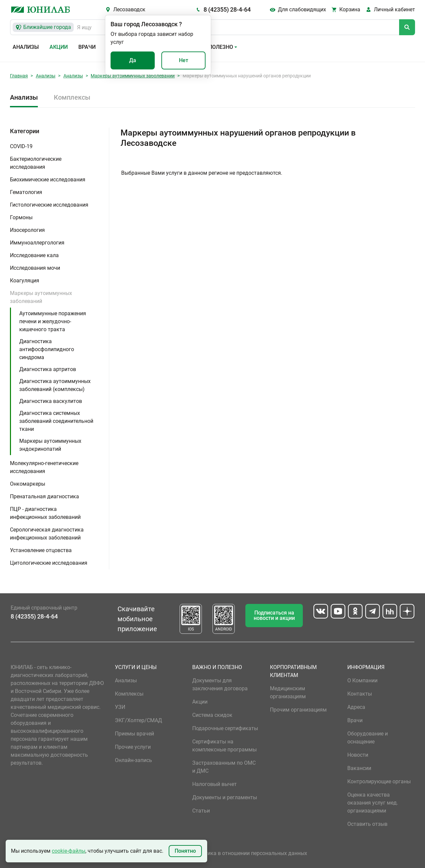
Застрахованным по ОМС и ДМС (224, 767)
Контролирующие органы (379, 781)
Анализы (26, 47)
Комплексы (72, 97)
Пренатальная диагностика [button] (44, 496)
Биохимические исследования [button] (48, 180)
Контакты (360, 694)
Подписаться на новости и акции (274, 615)
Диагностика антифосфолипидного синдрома (47, 349)
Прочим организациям (298, 710)
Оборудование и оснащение (368, 738)
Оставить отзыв (367, 824)
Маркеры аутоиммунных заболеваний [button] (41, 297)
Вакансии (359, 768)
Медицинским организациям (288, 692)
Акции (59, 47)
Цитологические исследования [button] (49, 563)
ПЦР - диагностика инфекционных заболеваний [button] (45, 513)
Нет (184, 60)
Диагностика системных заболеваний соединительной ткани (56, 421)
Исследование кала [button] (34, 255)
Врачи (87, 47)
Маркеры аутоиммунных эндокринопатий (50, 445)
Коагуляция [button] (25, 281)
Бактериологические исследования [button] (36, 163)
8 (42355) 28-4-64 (227, 9)
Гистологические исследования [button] (49, 205)
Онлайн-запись (133, 760)
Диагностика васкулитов (51, 401)
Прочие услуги (133, 747)
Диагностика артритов (48, 369)
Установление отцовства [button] (41, 550)
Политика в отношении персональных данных (250, 853)
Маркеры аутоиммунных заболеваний (133, 76)
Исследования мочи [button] (35, 268)
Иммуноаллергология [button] (37, 243)
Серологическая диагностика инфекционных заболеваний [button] (47, 534)
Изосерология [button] (27, 230)
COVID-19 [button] (21, 146)
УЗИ (120, 707)
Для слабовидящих (302, 9)
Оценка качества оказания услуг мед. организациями (373, 803)
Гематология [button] (26, 192)
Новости (358, 755)
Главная (19, 76)
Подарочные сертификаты (225, 728)
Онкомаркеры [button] (28, 484)
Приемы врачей (134, 734)
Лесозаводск (129, 9)
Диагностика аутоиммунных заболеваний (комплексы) (55, 385)
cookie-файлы (69, 851)
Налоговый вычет (214, 784)
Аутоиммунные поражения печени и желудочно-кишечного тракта (53, 321)
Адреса (356, 707)
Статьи (201, 811)
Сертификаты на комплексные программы (224, 746)
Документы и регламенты (225, 797)
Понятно (185, 851)
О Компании (362, 680)
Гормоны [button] (21, 217)
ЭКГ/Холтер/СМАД (138, 720)
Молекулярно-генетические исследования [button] (44, 467)
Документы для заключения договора (220, 684)
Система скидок (212, 715)
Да (133, 60)
